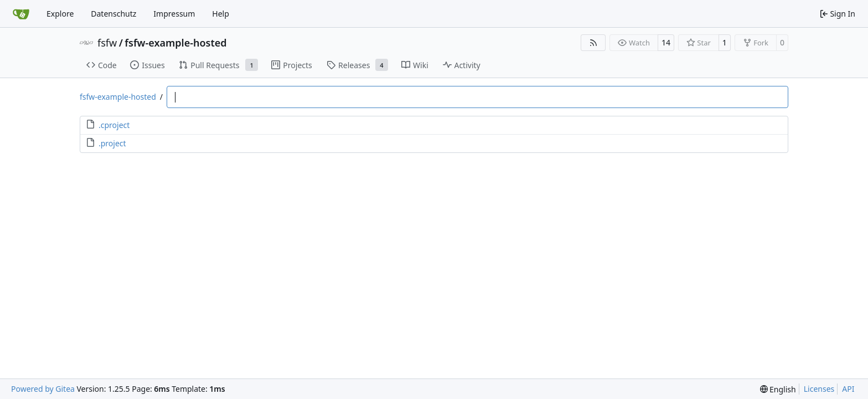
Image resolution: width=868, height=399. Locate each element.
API (848, 389)
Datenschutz (113, 14)
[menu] (778, 389)
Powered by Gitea (43, 389)
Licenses (819, 389)
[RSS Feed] (593, 43)
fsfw (107, 43)
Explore (60, 14)
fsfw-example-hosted (175, 43)
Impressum (174, 14)
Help (221, 14)
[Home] (21, 14)
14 (666, 42)
